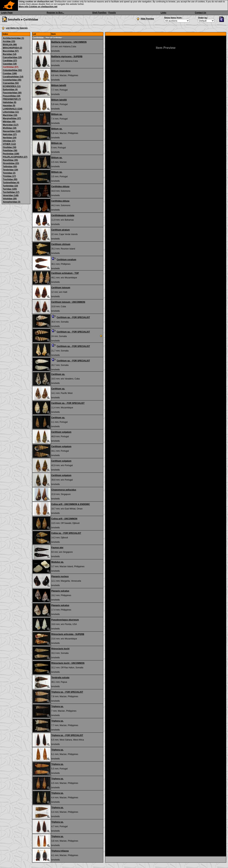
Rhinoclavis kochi (60, 649)
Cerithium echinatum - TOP (65, 273)
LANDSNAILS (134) (13, 109)
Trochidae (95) (10, 179)
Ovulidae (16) (10, 147)
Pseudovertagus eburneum (65, 620)
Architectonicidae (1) (13, 38)
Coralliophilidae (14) (13, 77)
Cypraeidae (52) (11, 83)
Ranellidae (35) (10, 160)
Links (163, 13)
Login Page (7, 13)
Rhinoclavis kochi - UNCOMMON (68, 663)
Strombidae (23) (11, 163)
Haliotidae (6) (10, 102)
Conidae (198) (10, 73)
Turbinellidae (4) (11, 183)
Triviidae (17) (9, 176)
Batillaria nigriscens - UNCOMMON (69, 42)
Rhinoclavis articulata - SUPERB (68, 634)
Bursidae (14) (10, 54)
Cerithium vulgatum (61, 432)
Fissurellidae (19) (12, 96)
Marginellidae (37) (12, 118)
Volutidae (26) (10, 199)
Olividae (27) (9, 141)
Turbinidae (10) (10, 186)
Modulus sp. (58, 562)
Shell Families (99, 13)
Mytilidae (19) (10, 128)
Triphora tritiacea (60, 851)
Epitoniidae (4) (10, 90)
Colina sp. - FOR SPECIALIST (66, 533)
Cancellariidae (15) (12, 57)
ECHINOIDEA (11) (12, 86)
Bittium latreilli (59, 85)
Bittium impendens (61, 71)
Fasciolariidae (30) (12, 93)
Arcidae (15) (9, 41)
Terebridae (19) (10, 170)
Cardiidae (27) (10, 61)
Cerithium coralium (66, 260)
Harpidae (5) (9, 106)
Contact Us (200, 13)
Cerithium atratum (60, 230)
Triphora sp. (57, 706)
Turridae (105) (10, 189)
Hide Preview (147, 19)
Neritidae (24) (10, 138)
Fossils (112, 13)
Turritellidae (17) (11, 192)
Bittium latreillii (59, 100)
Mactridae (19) (10, 115)
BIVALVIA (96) (10, 45)
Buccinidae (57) (11, 51)
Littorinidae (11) (11, 112)
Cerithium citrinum (61, 244)
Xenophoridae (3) (12, 202)
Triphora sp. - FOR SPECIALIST (67, 692)
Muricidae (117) (11, 125)
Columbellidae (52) (12, 70)
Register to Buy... (55, 13)
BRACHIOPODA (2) (12, 48)
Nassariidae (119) (12, 131)
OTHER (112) (9, 144)
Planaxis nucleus (60, 576)
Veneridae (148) (11, 195)
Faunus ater (57, 548)
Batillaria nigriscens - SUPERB (67, 57)
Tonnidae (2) (9, 173)
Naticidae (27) (10, 134)
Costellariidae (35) (12, 80)
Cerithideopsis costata (63, 215)
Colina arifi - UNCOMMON (64, 519)
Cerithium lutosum (61, 288)
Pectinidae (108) (11, 154)
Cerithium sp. (58, 374)
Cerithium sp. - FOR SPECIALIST (73, 317)
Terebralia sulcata (60, 678)
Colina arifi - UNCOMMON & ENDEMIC (71, 504)
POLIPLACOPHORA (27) (15, 157)
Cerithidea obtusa (60, 187)
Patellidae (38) (10, 150)
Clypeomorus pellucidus (64, 490)
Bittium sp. (57, 114)
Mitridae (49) (9, 122)
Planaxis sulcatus (60, 591)
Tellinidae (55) (10, 167)
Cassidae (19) (10, 64)
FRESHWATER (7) (12, 99)
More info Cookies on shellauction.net (38, 7)
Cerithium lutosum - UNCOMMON (68, 302)
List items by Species (17, 28)
